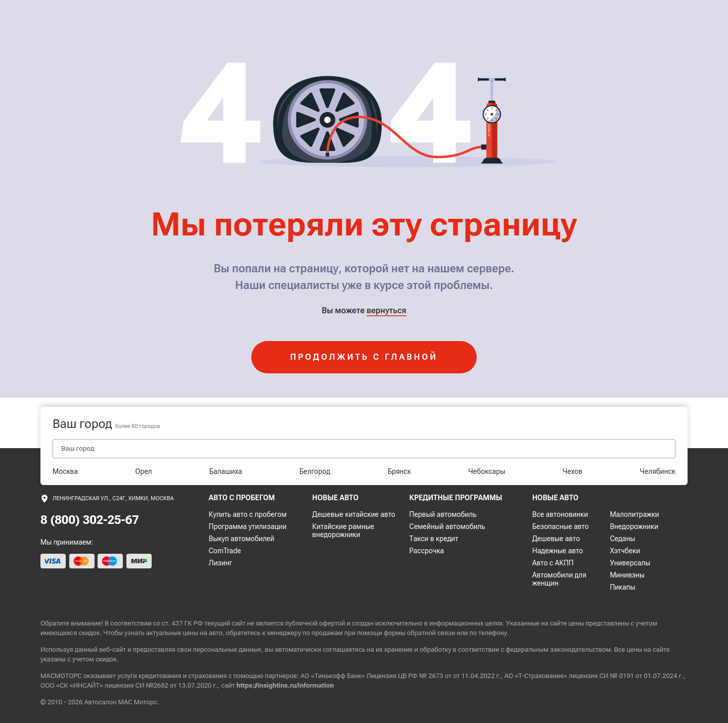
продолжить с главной (364, 357)
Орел (143, 471)
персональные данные (227, 649)
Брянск (399, 471)
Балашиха (226, 471)
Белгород (315, 471)
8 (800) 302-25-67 (90, 520)
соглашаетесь (344, 649)
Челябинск (658, 471)
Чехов (573, 471)
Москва (65, 471)
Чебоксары (487, 471)
